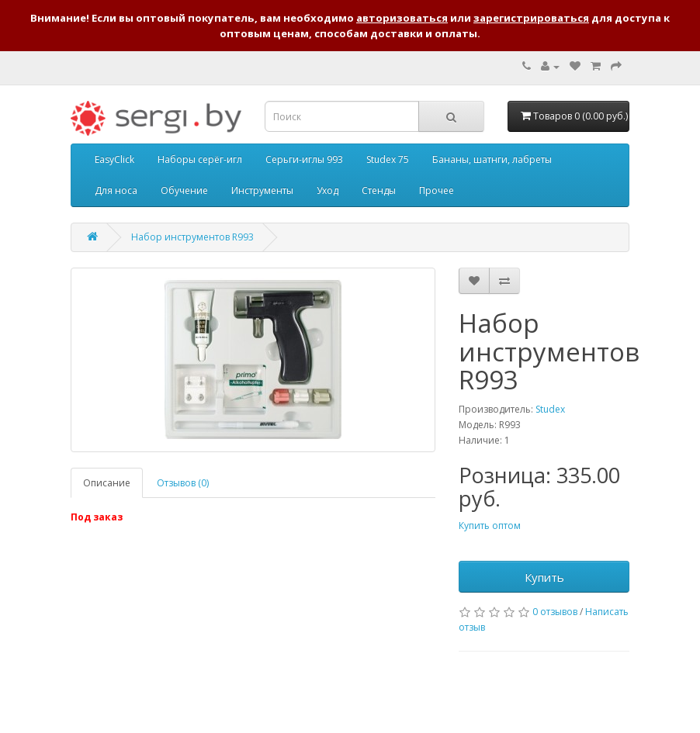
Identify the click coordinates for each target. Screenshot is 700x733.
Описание (107, 483)
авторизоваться (402, 18)
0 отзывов (555, 612)
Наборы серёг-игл (200, 159)
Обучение (184, 190)
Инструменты (262, 190)
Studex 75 (388, 159)
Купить (544, 577)
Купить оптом (490, 526)
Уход (327, 190)
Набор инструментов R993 (192, 237)
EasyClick (114, 159)
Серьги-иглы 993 (304, 159)
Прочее (437, 190)
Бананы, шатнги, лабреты (492, 159)
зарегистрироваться (531, 18)
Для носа (116, 190)
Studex (550, 409)
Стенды (379, 190)
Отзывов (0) (183, 483)
